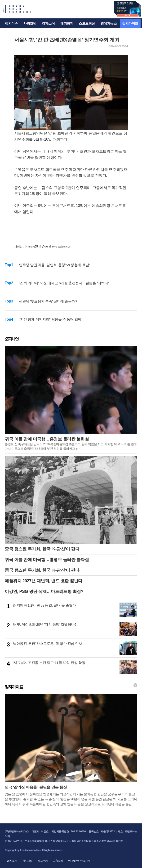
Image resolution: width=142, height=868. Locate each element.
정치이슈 (11, 23)
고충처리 (58, 861)
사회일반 (30, 23)
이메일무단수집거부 (79, 861)
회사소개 (12, 861)
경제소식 (48, 23)
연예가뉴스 (109, 23)
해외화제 (67, 23)
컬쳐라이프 (130, 23)
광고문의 (43, 861)
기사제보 (27, 861)
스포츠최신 (87, 23)
